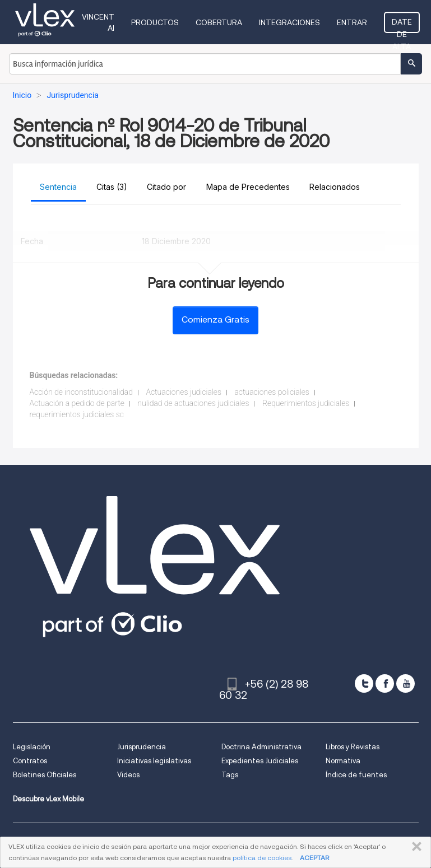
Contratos (30, 761)
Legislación (32, 747)
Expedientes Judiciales (260, 761)
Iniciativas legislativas (154, 761)
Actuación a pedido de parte (77, 403)
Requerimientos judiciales (306, 403)
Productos (155, 22)
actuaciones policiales (272, 392)
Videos (128, 775)
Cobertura (219, 22)
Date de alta (402, 25)
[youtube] (405, 683)
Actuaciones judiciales (183, 392)
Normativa (343, 761)
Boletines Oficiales (45, 775)
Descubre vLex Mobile (48, 799)
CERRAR (414, 847)
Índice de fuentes (356, 775)
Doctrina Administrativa (261, 747)
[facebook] (385, 683)
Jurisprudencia (142, 747)
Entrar (352, 22)
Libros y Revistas (353, 747)
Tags (230, 775)
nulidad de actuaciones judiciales (193, 403)
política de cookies (262, 858)
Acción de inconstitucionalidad (81, 392)
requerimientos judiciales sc (77, 414)
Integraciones (289, 22)
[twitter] (364, 683)
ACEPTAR (314, 858)
